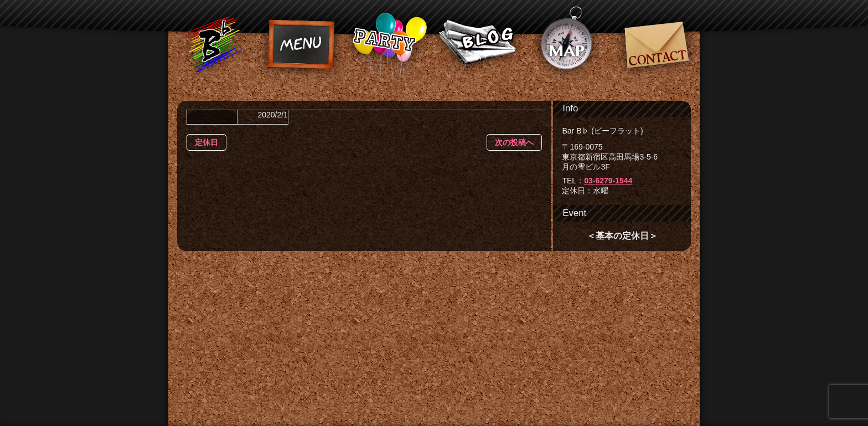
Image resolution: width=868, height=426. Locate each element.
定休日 (206, 142)
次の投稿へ (514, 142)
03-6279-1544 (608, 181)
